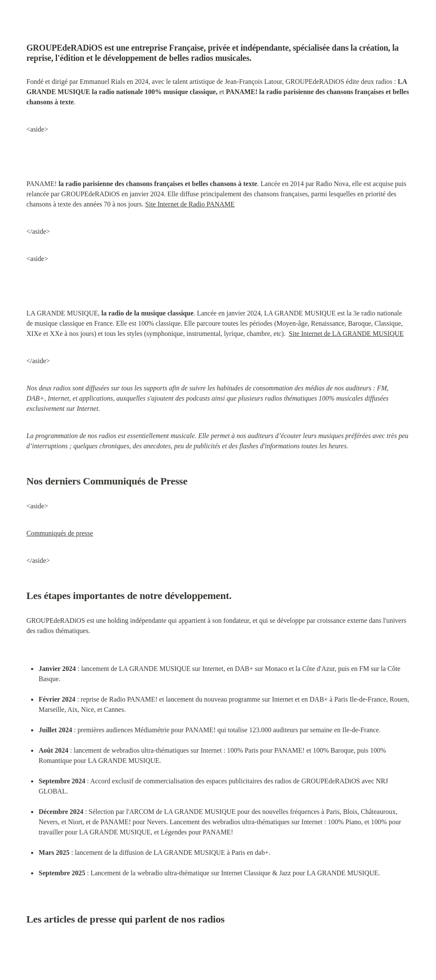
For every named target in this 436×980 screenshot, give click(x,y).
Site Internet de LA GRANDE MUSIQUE (346, 334)
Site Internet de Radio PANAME (190, 204)
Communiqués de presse (60, 533)
